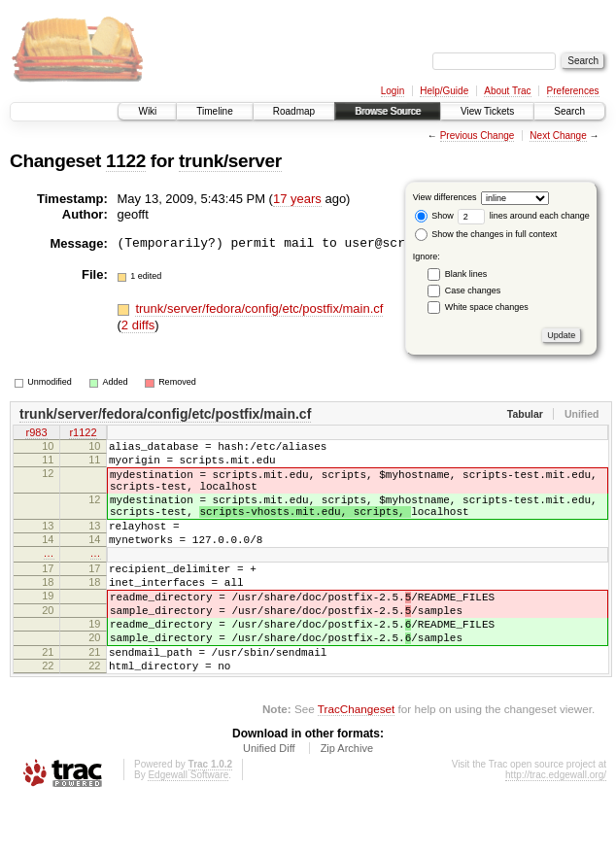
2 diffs (138, 325)
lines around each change (524, 216)
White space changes (487, 307)
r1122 (83, 434)
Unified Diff (269, 801)
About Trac (507, 91)
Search (569, 111)
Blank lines (466, 274)
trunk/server (230, 161)
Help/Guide (444, 91)
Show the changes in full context (486, 234)
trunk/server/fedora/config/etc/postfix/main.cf (259, 308)
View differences (445, 197)
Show (434, 216)
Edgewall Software (188, 827)
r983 (36, 434)
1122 (126, 161)
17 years (297, 199)
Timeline (214, 111)
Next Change (558, 136)
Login (393, 91)
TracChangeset (356, 761)
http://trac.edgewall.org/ (556, 827)
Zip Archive (347, 801)
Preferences (573, 91)
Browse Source (388, 111)
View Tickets (487, 111)
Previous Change (478, 136)
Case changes (473, 290)
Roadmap (294, 111)
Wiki (147, 111)
